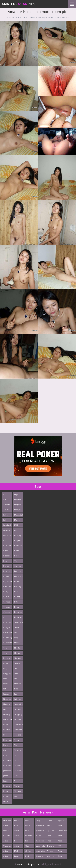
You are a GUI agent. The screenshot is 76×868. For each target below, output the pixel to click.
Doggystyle (8, 673)
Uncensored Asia (62, 831)
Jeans (6, 776)
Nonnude (18, 545)
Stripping (18, 714)
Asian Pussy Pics (6, 841)
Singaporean (19, 658)
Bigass (6, 551)
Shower (18, 653)
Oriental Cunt (29, 836)
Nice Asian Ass (17, 826)
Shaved (17, 643)
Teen (17, 740)
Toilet (17, 760)
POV (16, 602)
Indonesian (8, 760)
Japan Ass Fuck (18, 857)
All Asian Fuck (29, 852)
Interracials (8, 765)
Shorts (17, 648)
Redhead (18, 617)
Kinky (6, 791)
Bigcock (7, 556)
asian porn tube (27, 821)
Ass (5, 499)
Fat (5, 689)
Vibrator (18, 786)
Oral (16, 561)
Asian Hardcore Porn (62, 857)
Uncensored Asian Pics (8, 846)
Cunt (5, 648)
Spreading (19, 704)
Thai (16, 745)
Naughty (18, 535)
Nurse (17, 556)
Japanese (7, 771)
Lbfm (6, 801)
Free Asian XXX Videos (50, 841)
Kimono (7, 786)
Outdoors (18, 566)
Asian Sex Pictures (61, 841)
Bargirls (7, 530)
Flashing (7, 704)
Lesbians (18, 499)
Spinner (18, 699)
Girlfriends (8, 719)
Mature (17, 520)
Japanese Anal (40, 826)
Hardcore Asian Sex (40, 841)
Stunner (18, 719)
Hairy (6, 725)
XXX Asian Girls (60, 846)
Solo (16, 689)
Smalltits (18, 684)
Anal (5, 494)
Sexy (16, 638)
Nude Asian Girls (49, 826)
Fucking (7, 714)
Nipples (17, 540)
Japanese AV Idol (62, 821)
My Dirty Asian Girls (18, 852)
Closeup (7, 612)
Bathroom (8, 535)
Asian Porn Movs (27, 826)
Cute (5, 653)
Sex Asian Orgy (27, 841)
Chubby (7, 607)
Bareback (7, 525)
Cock (5, 617)
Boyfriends (8, 581)
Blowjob (7, 571)
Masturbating (19, 515)
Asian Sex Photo (60, 826)
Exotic (6, 678)
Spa (16, 694)
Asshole (7, 505)
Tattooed (18, 730)
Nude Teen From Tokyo (28, 857)
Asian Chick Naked (17, 831)
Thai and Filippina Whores (51, 846)
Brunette (7, 586)
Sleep (17, 673)
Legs (16, 494)
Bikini (6, 561)
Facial (6, 684)
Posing (17, 597)
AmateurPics (18, 4)
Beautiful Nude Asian (7, 836)
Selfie (17, 627)
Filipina (6, 694)
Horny (6, 745)
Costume (7, 622)
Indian (6, 755)
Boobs (6, 576)
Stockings (18, 709)
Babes (6, 515)
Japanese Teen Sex (40, 857)
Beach (6, 540)
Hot (5, 750)
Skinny (17, 663)
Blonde (6, 566)
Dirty (5, 668)
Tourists (18, 771)
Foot (5, 709)
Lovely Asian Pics (6, 831)
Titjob (17, 755)
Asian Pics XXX (7, 852)
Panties (17, 571)
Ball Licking (6, 521)
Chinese (7, 602)
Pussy (17, 607)
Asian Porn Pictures (61, 836)
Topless (18, 765)
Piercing (18, 586)
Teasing (18, 735)
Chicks (6, 597)
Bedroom (7, 545)
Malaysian (18, 510)
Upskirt (17, 781)
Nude (17, 551)
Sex (16, 632)
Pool (16, 592)
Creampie (8, 632)
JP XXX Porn (49, 821)
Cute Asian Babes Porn (28, 831)
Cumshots (8, 643)
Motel (17, 530)
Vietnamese (19, 791)
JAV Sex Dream (17, 821)
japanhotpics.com (51, 831)
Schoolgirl (18, 622)
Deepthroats (8, 658)
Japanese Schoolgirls (41, 831)
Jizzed (6, 781)
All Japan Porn (51, 852)
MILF (16, 525)
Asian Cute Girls (6, 826)
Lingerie (18, 505)
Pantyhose (19, 576)
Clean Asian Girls (28, 846)
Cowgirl (7, 627)
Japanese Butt (7, 821)
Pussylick (18, 612)
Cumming (7, 638)
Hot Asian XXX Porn (17, 841)
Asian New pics (17, 836)
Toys (16, 776)
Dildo (6, 663)
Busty (6, 592)
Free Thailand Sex (51, 836)
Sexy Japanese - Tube (40, 821)
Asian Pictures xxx (7, 857)
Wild (16, 796)
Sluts (16, 678)
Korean (6, 796)
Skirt (16, 668)
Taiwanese (19, 725)
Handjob (7, 730)
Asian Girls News (17, 846)
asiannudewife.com (41, 846)
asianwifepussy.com (41, 851)
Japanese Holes (51, 857)
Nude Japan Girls (38, 836)
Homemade (8, 740)
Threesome (19, 750)
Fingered (7, 699)
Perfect (17, 581)
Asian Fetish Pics (60, 852)
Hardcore (7, 735)
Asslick (6, 510)
